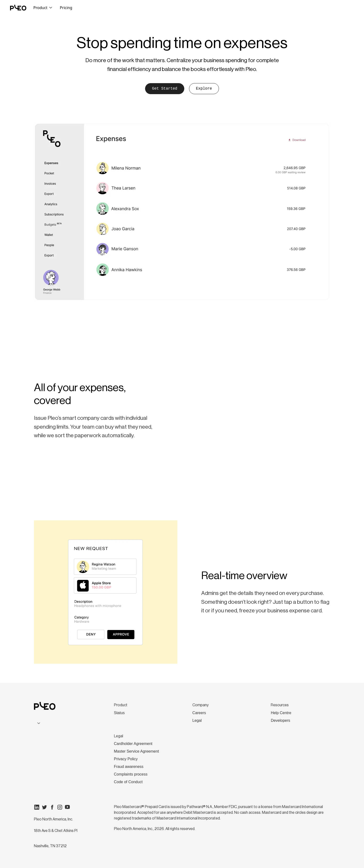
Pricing (66, 8)
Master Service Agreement (137, 751)
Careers (199, 713)
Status (119, 713)
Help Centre (281, 713)
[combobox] (62, 723)
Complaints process (131, 774)
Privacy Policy (126, 759)
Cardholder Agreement (133, 744)
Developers (280, 720)
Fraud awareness (129, 767)
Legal (197, 720)
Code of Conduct (128, 782)
